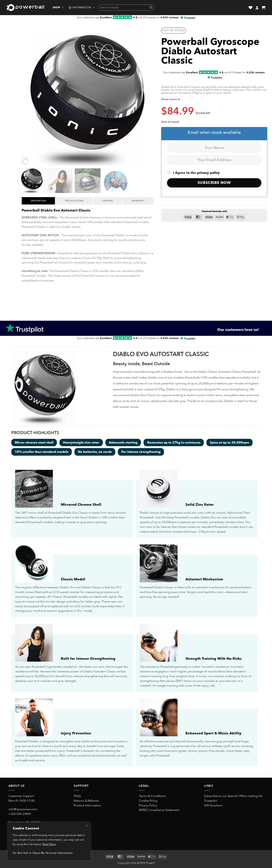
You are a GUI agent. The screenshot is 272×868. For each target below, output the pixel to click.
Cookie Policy (148, 801)
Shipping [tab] (107, 201)
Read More (49, 844)
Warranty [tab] (138, 201)
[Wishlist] (250, 8)
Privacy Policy (148, 805)
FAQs (77, 796)
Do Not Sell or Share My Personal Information (43, 853)
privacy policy (208, 173)
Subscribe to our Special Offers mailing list (233, 796)
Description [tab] (38, 201)
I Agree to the (194, 173)
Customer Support (21, 796)
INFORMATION (84, 8)
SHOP (58, 8)
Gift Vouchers (213, 805)
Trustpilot (210, 801)
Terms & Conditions (152, 796)
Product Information (87, 805)
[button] (257, 8)
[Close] (87, 825)
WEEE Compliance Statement (159, 810)
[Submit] (151, 8)
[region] (49, 841)
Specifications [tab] (74, 201)
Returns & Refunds (86, 801)
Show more (171, 99)
